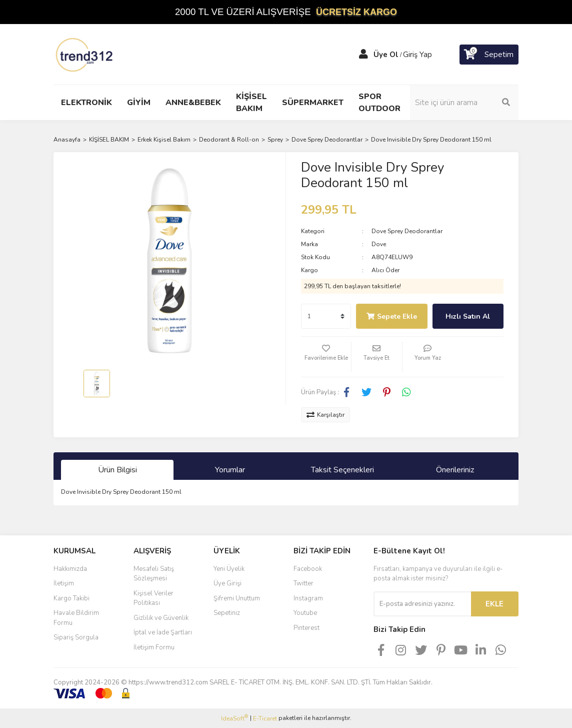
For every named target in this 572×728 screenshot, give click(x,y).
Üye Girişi (227, 583)
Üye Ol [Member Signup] (386, 55)
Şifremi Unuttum (237, 598)
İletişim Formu (154, 647)
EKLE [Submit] (494, 604)
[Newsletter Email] (422, 604)
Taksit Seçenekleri (342, 470)
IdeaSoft (234, 718)
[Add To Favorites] (326, 357)
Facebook (308, 569)
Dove (379, 244)
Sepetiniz (227, 613)
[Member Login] (363, 55)
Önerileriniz (455, 470)
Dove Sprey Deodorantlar (407, 231)
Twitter (303, 583)
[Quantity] (326, 316)
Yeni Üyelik (229, 569)
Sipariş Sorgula (76, 637)
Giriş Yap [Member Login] (417, 55)
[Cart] (489, 55)
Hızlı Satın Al (468, 316)
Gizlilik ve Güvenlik (161, 618)
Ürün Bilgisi (117, 470)
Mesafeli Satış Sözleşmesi (154, 574)
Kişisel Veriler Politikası (153, 598)
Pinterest (306, 628)
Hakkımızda (70, 569)
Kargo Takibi (71, 598)
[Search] (466, 103)
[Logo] (85, 54)
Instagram (308, 598)
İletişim (64, 583)
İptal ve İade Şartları (163, 632)
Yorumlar (230, 470)
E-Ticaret (265, 718)
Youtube (305, 613)
